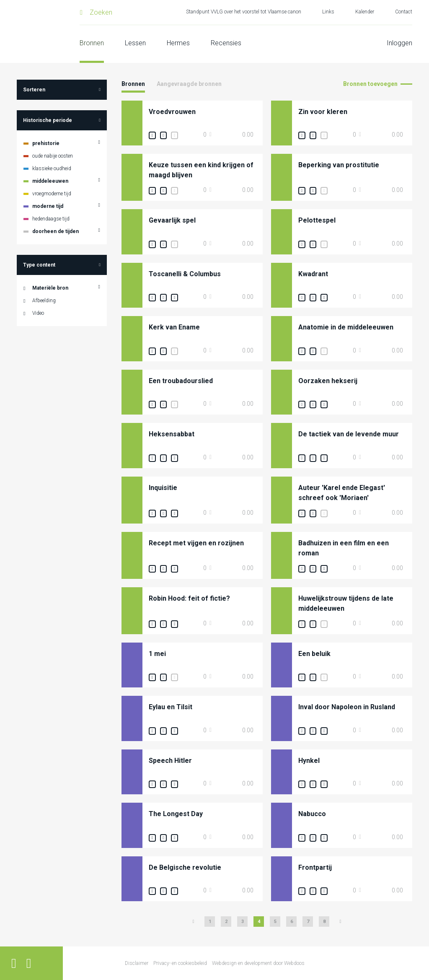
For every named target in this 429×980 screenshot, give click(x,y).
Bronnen (92, 43)
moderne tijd (48, 206)
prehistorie (46, 143)
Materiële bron (50, 288)
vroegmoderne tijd (52, 194)
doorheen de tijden (56, 231)
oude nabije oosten (53, 156)
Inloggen (399, 43)
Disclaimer (137, 963)
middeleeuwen (50, 181)
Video (38, 313)
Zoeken (101, 12)
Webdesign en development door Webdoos (258, 963)
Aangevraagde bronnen (189, 84)
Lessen (135, 43)
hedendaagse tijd (51, 219)
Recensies (226, 43)
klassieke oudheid (52, 169)
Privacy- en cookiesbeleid (180, 963)
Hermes (178, 43)
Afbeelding (44, 301)
